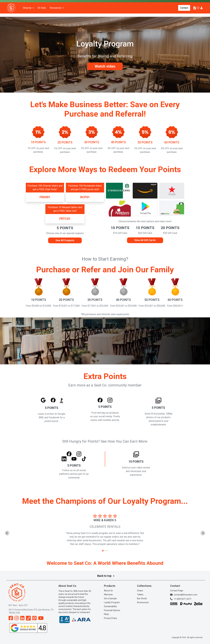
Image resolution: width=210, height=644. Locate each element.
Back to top (106, 576)
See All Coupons (65, 240)
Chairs (140, 591)
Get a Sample (110, 598)
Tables (140, 595)
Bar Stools (142, 598)
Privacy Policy (110, 618)
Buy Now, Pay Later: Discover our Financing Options (32, 4)
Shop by (27, 13)
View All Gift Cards (145, 240)
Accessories (143, 602)
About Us (108, 591)
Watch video (105, 66)
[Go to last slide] (7, 533)
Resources (56, 13)
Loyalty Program (112, 602)
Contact (184, 13)
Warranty (108, 595)
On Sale (42, 13)
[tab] (103, 551)
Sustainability (110, 606)
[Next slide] (203, 533)
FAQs (106, 614)
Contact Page (177, 591)
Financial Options (112, 610)
